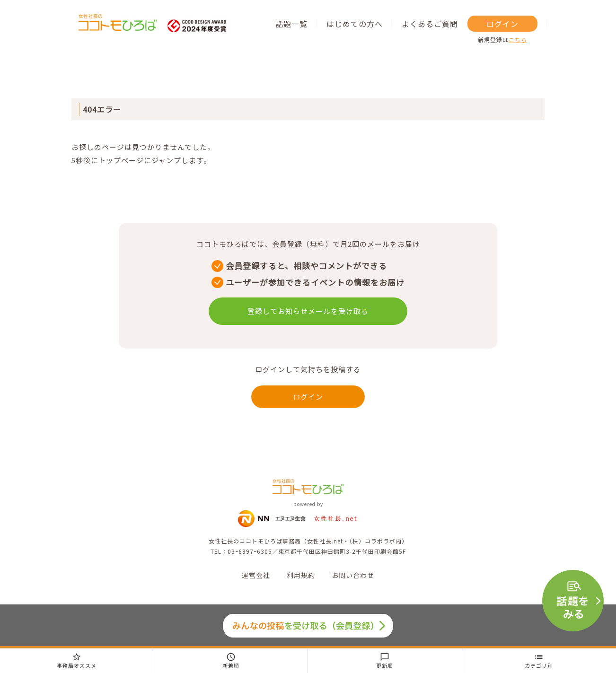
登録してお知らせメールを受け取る (308, 311)
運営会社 (256, 575)
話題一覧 (291, 24)
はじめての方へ (355, 24)
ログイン (502, 24)
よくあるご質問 (430, 24)
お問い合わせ (353, 575)
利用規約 (301, 575)
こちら (518, 39)
